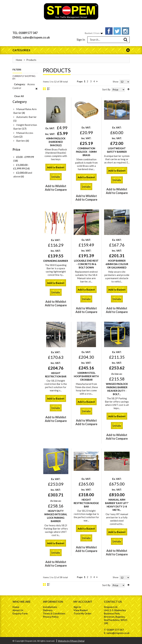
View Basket (81, 609)
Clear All (19, 95)
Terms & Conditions (54, 612)
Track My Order (82, 612)
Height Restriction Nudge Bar (86, 502)
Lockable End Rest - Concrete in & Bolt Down (86, 263)
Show (116, 80)
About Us (18, 609)
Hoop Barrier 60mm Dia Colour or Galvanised (117, 263)
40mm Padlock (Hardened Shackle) (56, 141)
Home (19, 59)
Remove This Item (37, 89)
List (49, 88)
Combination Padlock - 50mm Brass (86, 151)
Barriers (21, 140)
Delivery (48, 609)
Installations (50, 606)
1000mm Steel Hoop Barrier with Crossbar (86, 375)
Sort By (106, 88)
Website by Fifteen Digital (71, 640)
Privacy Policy (51, 616)
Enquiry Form (20, 612)
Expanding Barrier (56, 260)
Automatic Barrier (26, 116)
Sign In (81, 38)
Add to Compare (56, 189)
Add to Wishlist (56, 185)
